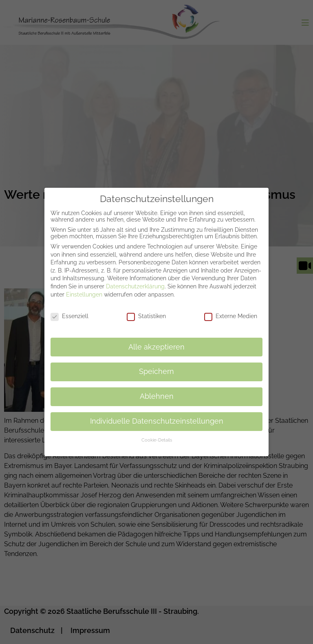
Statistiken (146, 311)
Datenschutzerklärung (135, 281)
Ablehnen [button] (157, 391)
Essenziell (69, 311)
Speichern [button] (156, 366)
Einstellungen (84, 289)
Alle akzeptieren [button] (156, 341)
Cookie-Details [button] (157, 435)
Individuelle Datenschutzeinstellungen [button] (157, 416)
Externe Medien (231, 311)
